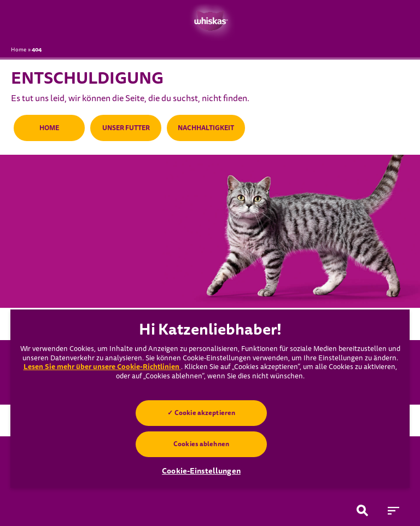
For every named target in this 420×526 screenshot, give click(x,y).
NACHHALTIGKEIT (206, 128)
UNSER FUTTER (126, 128)
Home (19, 50)
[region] (210, 399)
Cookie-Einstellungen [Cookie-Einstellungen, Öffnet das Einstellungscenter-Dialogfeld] (201, 471)
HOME (49, 128)
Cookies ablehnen (201, 444)
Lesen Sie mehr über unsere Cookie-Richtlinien (102, 367)
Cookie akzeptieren (205, 413)
